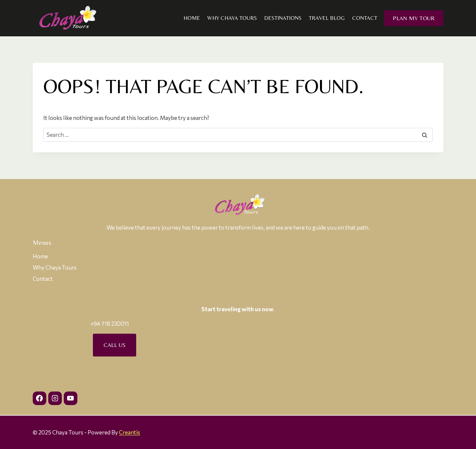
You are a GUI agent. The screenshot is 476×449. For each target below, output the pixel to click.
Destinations (283, 18)
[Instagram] (55, 398)
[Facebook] (40, 398)
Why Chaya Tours (232, 18)
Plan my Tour (414, 18)
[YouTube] (71, 398)
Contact (365, 18)
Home (192, 18)
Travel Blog (327, 18)
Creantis (130, 432)
